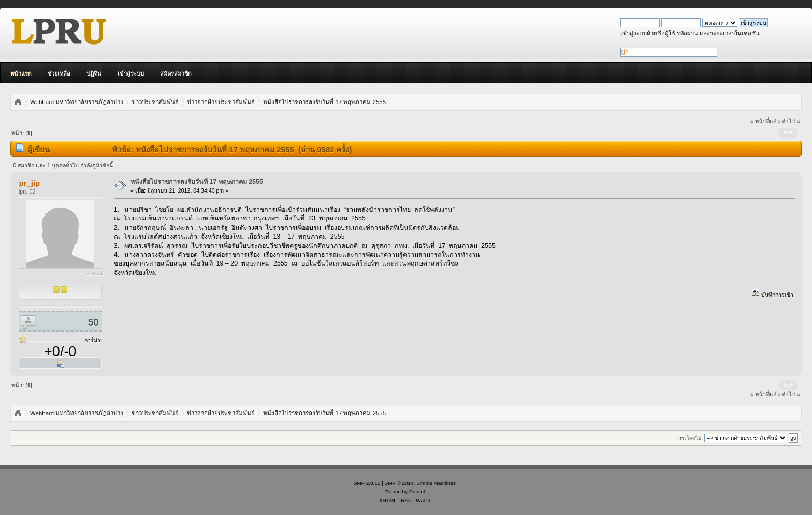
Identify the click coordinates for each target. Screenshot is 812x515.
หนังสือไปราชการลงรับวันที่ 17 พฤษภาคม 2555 (197, 182)
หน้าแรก (21, 73)
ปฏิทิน (94, 73)
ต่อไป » (791, 121)
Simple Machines (436, 483)
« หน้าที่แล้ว (765, 121)
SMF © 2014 (399, 483)
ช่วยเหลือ (59, 73)
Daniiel (417, 491)
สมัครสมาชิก (176, 73)
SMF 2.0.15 (367, 483)
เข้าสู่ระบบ (131, 73)
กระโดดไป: (691, 438)
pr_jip (29, 183)
